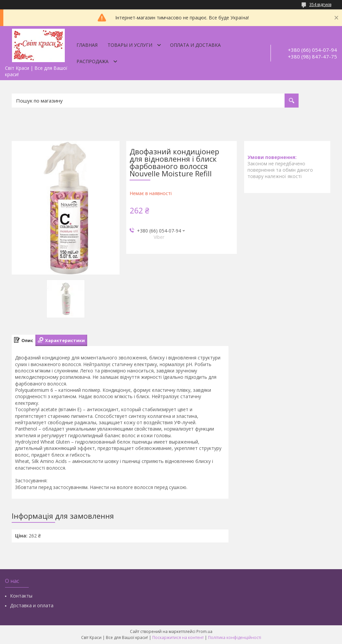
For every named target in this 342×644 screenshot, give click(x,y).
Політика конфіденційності (235, 637)
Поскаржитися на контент (178, 637)
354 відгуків (320, 5)
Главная (87, 45)
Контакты (21, 596)
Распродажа (93, 61)
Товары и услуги (130, 45)
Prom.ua (204, 631)
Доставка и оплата (32, 605)
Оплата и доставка (195, 45)
